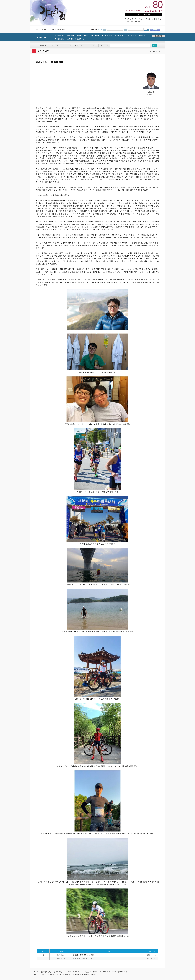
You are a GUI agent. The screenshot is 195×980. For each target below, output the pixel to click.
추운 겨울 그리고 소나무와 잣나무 (85, 958)
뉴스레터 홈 (59, 35)
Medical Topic (82, 35)
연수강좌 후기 (120, 35)
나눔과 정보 (70, 35)
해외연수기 (132, 35)
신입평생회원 (60, 39)
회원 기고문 (95, 35)
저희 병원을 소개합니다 (76, 39)
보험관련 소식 (107, 35)
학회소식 (142, 35)
